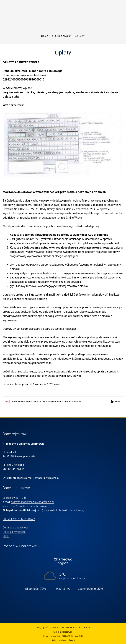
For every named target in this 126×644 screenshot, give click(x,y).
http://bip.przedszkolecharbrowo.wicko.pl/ (61, 510)
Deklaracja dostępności (16, 528)
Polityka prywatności (14, 532)
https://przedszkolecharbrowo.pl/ (29, 506)
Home (45, 36)
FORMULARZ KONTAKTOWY (19, 519)
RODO (6, 536)
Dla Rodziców (61, 36)
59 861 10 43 (19, 498)
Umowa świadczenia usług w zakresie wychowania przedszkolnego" (66, 402)
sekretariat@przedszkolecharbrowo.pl (32, 502)
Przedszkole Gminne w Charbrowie (72, 628)
